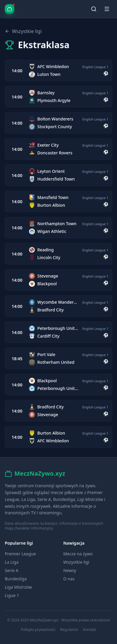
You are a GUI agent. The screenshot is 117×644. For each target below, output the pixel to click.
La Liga (12, 562)
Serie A (11, 570)
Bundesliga (16, 579)
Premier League (20, 554)
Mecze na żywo (78, 554)
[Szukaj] (94, 9)
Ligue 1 (12, 595)
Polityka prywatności (38, 630)
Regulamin (69, 630)
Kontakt (90, 630)
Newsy (70, 570)
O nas (69, 579)
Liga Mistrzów (18, 587)
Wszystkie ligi (23, 31)
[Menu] (107, 9)
